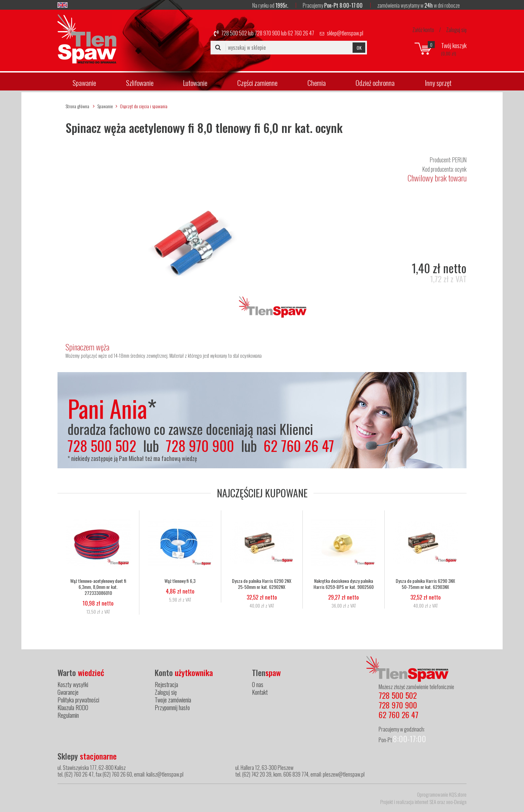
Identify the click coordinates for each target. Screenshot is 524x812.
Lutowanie (195, 83)
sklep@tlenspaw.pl (345, 33)
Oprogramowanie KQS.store (442, 794)
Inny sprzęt (438, 83)
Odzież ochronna (375, 83)
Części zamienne (257, 83)
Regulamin (68, 715)
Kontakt (260, 692)
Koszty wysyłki (73, 684)
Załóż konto (423, 30)
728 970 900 (267, 33)
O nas (258, 684)
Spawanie (84, 83)
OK (359, 48)
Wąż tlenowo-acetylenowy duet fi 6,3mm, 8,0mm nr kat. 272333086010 (98, 587)
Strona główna (77, 106)
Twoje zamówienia (173, 700)
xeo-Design (456, 802)
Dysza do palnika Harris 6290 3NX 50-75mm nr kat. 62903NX (425, 584)
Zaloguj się (456, 30)
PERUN (459, 160)
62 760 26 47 (301, 33)
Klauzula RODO (73, 707)
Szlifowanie (140, 83)
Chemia (317, 83)
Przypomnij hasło (172, 707)
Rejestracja (166, 684)
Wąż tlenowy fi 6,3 (180, 581)
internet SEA (425, 802)
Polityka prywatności (78, 700)
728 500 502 (234, 33)
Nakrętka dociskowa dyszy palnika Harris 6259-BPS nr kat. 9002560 (344, 584)
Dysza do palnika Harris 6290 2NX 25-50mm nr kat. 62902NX (262, 584)
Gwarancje (68, 692)
